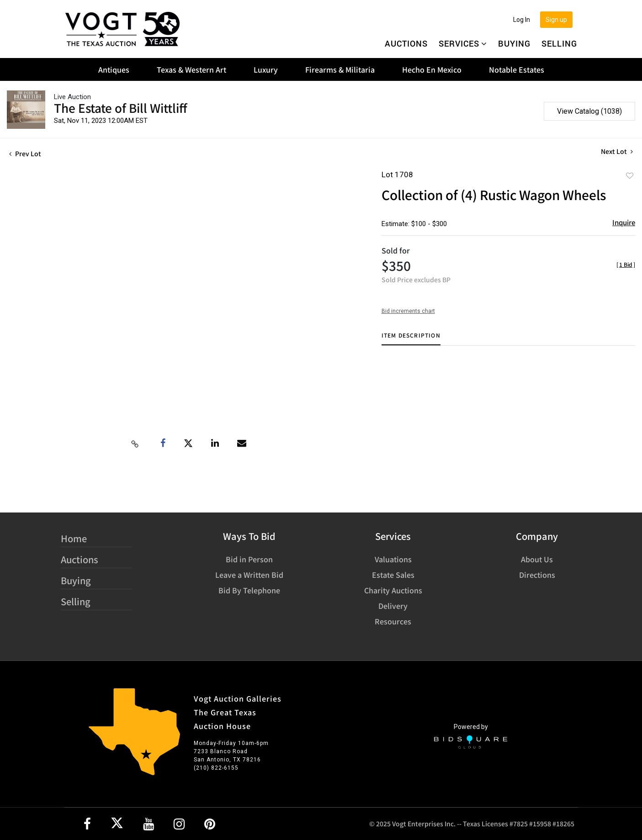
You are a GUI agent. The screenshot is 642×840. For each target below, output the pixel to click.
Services (463, 43)
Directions (537, 575)
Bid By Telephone (249, 590)
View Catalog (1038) (589, 111)
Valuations (393, 559)
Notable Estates (517, 69)
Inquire (624, 222)
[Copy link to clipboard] (135, 444)
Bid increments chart (408, 311)
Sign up (556, 20)
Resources (393, 621)
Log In (522, 20)
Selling (559, 43)
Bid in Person (249, 559)
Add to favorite (630, 175)
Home (74, 538)
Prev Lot (25, 153)
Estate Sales (393, 575)
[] (626, 264)
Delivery (393, 606)
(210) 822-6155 (216, 768)
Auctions (406, 43)
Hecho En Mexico (432, 69)
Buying (514, 43)
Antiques (114, 69)
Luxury (266, 69)
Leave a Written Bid (249, 575)
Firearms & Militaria (340, 69)
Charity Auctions (393, 590)
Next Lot (617, 151)
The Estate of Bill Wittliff (121, 108)
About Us (537, 559)
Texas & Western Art (191, 69)
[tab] (411, 339)
